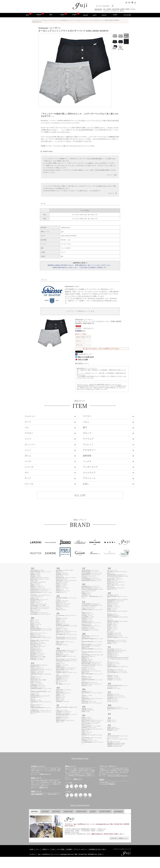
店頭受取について (82, 363)
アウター (133, 9)
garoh (95, 15)
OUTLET (127, 15)
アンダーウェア (54, 20)
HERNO (122, 9)
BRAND (39, 15)
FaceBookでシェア (84, 354)
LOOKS (62, 15)
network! (104, 15)
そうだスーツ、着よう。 (118, 11)
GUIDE (115, 15)
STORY (75, 15)
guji (104, 9)
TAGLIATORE (116, 9)
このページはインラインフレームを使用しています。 (80, 697)
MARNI (127, 9)
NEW (27, 15)
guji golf (86, 15)
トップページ (36, 20)
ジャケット (107, 11)
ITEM (51, 15)
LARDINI (109, 9)
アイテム (45, 20)
